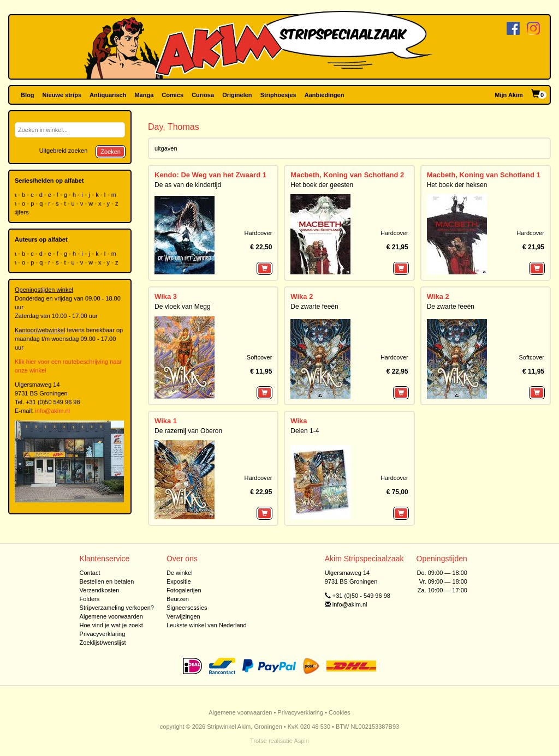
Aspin (301, 741)
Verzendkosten (100, 590)
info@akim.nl (52, 411)
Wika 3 (166, 296)
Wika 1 (166, 421)
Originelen (237, 95)
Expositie (179, 581)
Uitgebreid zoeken (64, 151)
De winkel (180, 573)
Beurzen (178, 599)
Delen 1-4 (305, 431)
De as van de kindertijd (188, 185)
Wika (299, 421)
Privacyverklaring (103, 634)
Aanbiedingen (325, 95)
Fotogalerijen (184, 590)
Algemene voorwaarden (111, 616)
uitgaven (166, 148)
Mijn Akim (509, 95)
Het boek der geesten (322, 185)
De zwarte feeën (314, 307)
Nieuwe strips (62, 95)
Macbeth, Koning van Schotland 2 (347, 175)
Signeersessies (187, 608)
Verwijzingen (183, 616)
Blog (27, 95)
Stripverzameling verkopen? (117, 608)
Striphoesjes (278, 95)
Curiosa (203, 95)
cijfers (22, 212)
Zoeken (111, 152)
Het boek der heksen (457, 185)
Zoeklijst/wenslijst (103, 643)
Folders (90, 599)
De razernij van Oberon (188, 431)
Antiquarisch (108, 95)
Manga (144, 95)
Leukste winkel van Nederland (207, 625)
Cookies (340, 712)
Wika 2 (302, 296)
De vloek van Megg (183, 307)
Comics (173, 95)
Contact (90, 573)
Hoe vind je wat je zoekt (111, 625)
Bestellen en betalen (107, 581)
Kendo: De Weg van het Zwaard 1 (210, 175)
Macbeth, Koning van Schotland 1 (484, 175)
